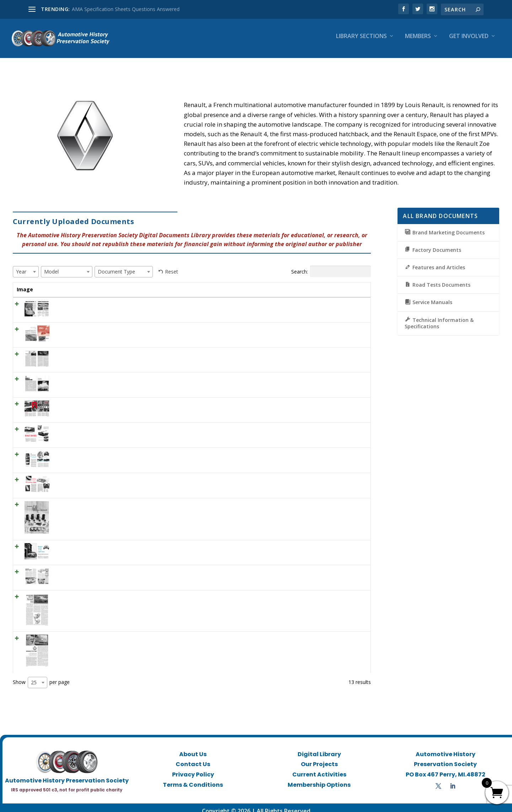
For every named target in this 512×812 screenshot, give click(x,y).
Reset (172, 265)
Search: (331, 265)
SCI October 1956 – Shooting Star (87, 473)
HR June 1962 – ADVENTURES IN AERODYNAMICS (107, 298)
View (353, 300)
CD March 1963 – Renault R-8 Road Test (95, 591)
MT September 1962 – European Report (95, 565)
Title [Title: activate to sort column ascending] (55, 283)
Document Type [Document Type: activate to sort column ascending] (280, 283)
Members (418, 41)
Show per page (41, 676)
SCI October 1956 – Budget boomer (90, 423)
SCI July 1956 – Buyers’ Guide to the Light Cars (102, 540)
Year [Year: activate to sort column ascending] (193, 283)
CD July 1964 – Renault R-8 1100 (86, 632)
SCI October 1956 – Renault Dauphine (92, 448)
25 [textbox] (34, 676)
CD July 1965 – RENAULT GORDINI (89, 348)
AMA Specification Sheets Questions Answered (126, 9)
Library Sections (361, 41)
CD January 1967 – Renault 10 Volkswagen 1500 (104, 373)
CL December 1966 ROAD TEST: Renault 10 (99, 398)
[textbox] (23, 265)
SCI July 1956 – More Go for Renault (90, 498)
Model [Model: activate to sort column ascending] (229, 283)
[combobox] (26, 265)
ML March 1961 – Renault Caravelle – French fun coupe (113, 323)
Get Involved (469, 41)
